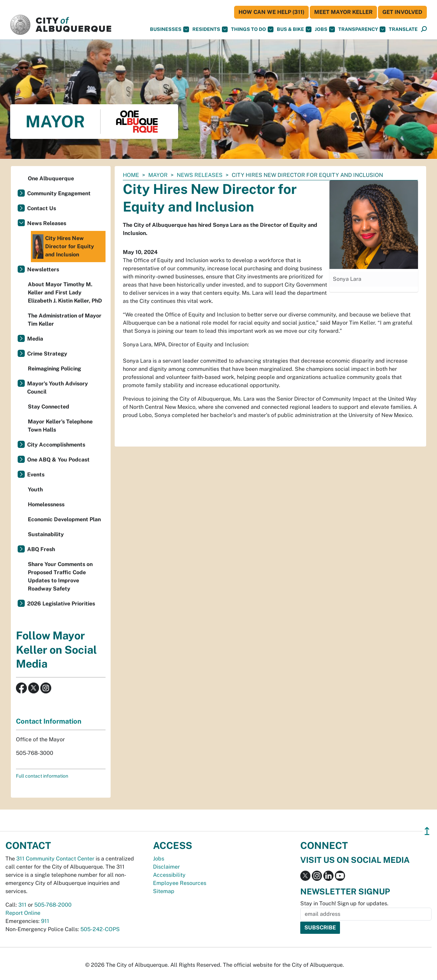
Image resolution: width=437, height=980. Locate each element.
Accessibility (169, 875)
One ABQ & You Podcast (58, 460)
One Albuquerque (51, 178)
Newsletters (43, 269)
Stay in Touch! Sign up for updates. (344, 903)
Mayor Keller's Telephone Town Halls (60, 426)
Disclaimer (166, 867)
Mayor (158, 175)
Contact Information (49, 721)
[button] (403, 29)
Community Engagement (59, 193)
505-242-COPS (100, 929)
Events (36, 475)
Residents (210, 29)
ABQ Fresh (41, 549)
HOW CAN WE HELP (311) (271, 12)
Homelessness (46, 504)
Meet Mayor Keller (343, 12)
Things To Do (252, 29)
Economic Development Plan (64, 519)
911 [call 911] (45, 921)
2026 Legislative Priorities (61, 604)
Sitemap (164, 891)
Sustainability (46, 534)
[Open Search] (424, 29)
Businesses (169, 29)
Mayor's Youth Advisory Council (58, 388)
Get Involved (402, 12)
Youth (35, 489)
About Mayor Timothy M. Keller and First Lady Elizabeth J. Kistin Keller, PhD (65, 293)
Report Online (23, 913)
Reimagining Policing (54, 369)
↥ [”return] (427, 831)
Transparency (362, 29)
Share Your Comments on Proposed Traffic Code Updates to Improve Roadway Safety (60, 576)
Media (35, 339)
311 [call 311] (22, 905)
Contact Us (42, 208)
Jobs (325, 29)
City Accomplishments (56, 445)
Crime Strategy (47, 354)
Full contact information (42, 776)
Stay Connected (49, 407)
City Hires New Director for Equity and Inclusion (63, 247)
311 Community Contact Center (55, 859)
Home (131, 175)
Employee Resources (180, 883)
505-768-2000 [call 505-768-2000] (53, 905)
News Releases (200, 175)
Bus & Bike (294, 29)
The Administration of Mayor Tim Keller (65, 320)
